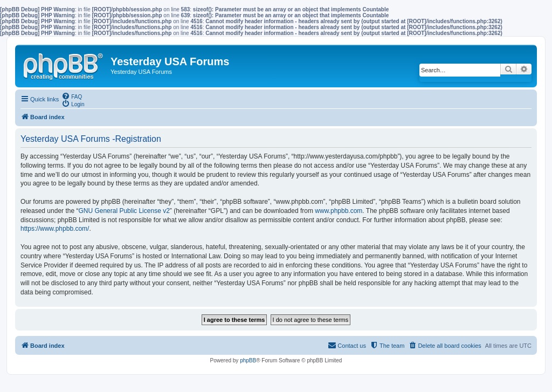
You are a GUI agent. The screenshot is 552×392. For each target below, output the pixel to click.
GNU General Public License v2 (124, 211)
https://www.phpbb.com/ (55, 229)
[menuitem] (72, 96)
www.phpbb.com (339, 211)
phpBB (248, 360)
